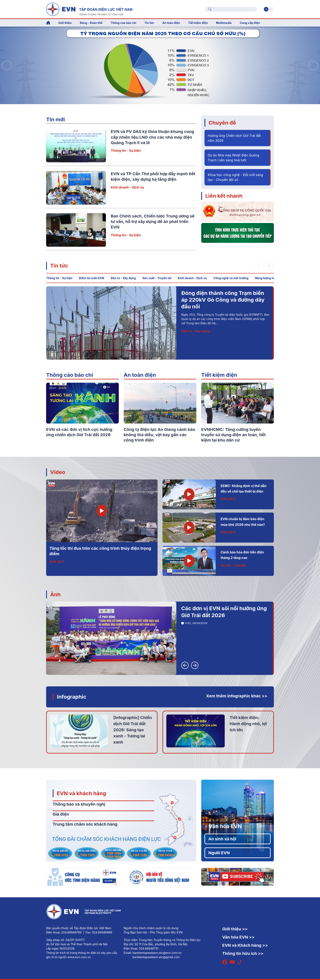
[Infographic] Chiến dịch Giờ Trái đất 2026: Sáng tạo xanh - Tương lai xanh (133, 730)
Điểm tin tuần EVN (92, 278)
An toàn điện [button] (171, 23)
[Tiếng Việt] (89, 9)
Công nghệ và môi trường (231, 278)
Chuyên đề (222, 123)
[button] (313, 66)
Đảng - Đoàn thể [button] (91, 23)
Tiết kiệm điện (219, 375)
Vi (266, 9)
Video (58, 472)
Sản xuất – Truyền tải (157, 278)
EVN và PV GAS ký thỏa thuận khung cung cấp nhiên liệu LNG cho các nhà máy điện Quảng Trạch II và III (153, 137)
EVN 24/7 (57, 562)
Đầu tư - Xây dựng (123, 278)
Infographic (72, 697)
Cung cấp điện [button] (250, 23)
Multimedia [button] (224, 23)
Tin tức (59, 266)
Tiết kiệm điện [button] (198, 23)
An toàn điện (140, 375)
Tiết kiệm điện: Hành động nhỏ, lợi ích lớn (248, 724)
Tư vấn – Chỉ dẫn (234, 565)
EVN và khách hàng (81, 793)
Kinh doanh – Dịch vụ (127, 187)
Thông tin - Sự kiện (126, 151)
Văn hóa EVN (225, 826)
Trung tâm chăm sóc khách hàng (85, 824)
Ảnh (55, 594)
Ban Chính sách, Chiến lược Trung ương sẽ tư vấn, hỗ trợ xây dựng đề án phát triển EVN (153, 222)
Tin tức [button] (149, 23)
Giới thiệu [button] (65, 23)
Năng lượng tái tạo (268, 278)
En (271, 9)
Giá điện (61, 814)
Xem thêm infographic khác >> (237, 696)
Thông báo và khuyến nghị (79, 804)
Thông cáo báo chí (123, 23)
